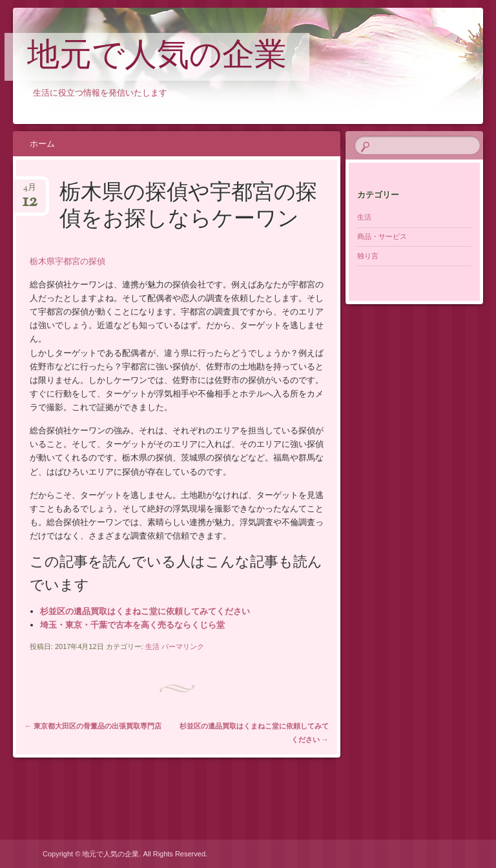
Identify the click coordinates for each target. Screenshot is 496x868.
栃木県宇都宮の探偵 (67, 261)
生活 (152, 646)
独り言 (368, 256)
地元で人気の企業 (157, 57)
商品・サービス (382, 236)
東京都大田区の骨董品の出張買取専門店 (93, 726)
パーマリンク (183, 646)
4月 (30, 191)
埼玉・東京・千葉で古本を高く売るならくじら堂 (132, 625)
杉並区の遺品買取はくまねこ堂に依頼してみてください (145, 611)
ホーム (42, 144)
